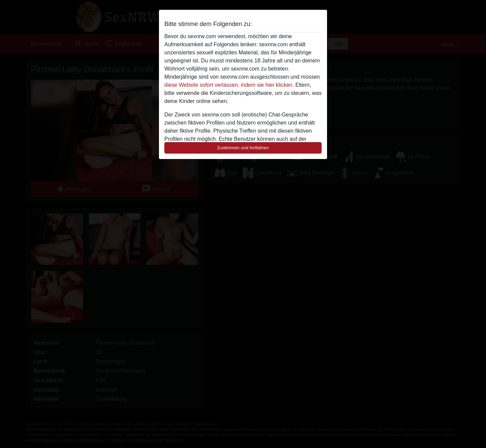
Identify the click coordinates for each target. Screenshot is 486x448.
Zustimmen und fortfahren (243, 148)
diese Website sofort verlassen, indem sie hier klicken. (229, 85)
